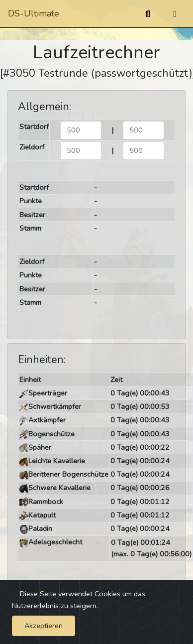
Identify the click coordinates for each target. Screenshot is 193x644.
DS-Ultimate (34, 13)
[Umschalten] (175, 14)
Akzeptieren (44, 626)
